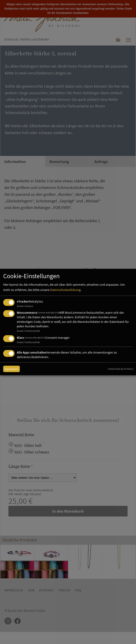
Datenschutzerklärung (65, 290)
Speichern (12, 369)
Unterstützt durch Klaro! (121, 369)
